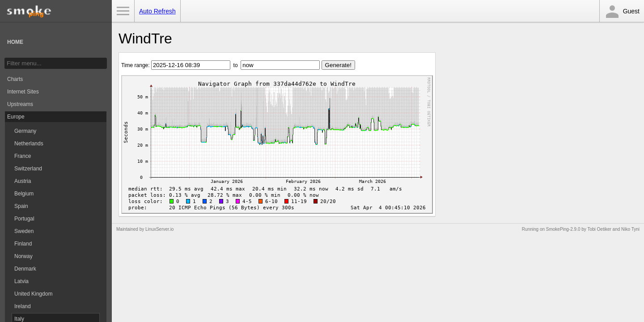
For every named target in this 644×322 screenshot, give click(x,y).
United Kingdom (33, 294)
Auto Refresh (157, 11)
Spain (21, 206)
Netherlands (29, 144)
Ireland (23, 306)
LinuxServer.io (159, 229)
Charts (15, 79)
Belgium (24, 194)
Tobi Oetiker (599, 229)
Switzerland (28, 169)
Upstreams (20, 104)
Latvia (21, 281)
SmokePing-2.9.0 (563, 229)
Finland (23, 244)
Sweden (24, 231)
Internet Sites (23, 92)
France (23, 156)
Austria (23, 181)
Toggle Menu (123, 11)
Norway (23, 256)
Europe (16, 117)
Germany (25, 131)
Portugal (24, 219)
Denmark (25, 269)
